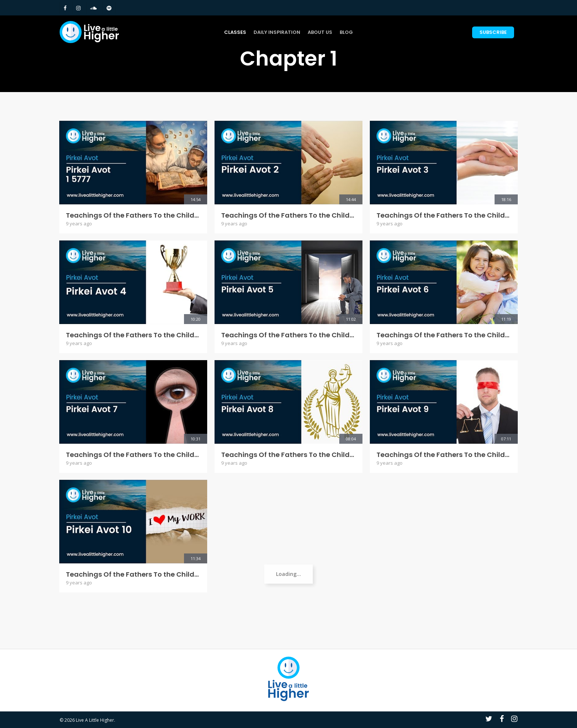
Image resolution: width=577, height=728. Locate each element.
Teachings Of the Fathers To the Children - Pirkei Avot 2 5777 (288, 215)
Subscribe (493, 32)
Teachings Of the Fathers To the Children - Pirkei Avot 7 (133, 455)
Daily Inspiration (277, 32)
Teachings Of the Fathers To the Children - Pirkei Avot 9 (444, 455)
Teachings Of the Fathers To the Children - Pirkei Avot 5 (288, 335)
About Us (320, 32)
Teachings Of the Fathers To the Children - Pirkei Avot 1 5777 (133, 215)
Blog (346, 32)
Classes (235, 32)
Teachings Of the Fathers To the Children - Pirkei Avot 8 (288, 455)
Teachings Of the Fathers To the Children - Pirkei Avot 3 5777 (444, 215)
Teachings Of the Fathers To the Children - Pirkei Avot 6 (444, 335)
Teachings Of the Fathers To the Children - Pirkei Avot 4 (133, 335)
